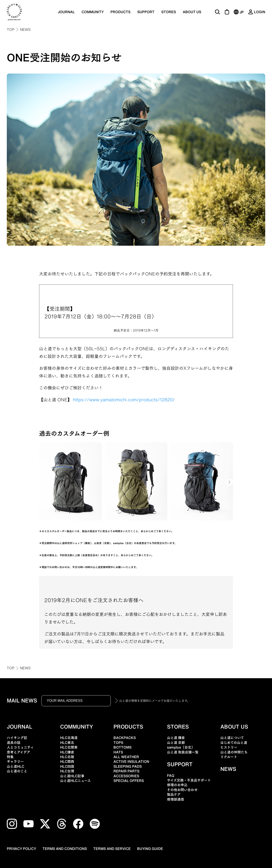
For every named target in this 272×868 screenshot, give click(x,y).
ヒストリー (229, 747)
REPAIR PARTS (126, 771)
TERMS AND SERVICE (112, 849)
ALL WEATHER (126, 757)
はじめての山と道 (234, 743)
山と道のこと (17, 771)
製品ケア (174, 794)
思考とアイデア (18, 752)
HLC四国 (67, 766)
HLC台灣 (67, 771)
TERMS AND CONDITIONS (65, 849)
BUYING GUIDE (150, 849)
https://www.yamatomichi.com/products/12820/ (124, 400)
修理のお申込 (177, 785)
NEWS (25, 30)
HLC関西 (67, 762)
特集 (10, 757)
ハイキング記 (17, 738)
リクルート (229, 757)
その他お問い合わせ (182, 790)
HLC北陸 (67, 757)
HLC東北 (67, 743)
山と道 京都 (176, 743)
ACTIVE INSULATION (131, 762)
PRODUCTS (120, 12)
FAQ (171, 776)
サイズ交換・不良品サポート (189, 780)
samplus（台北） (181, 747)
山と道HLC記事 (72, 776)
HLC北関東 (69, 747)
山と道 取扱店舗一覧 (183, 752)
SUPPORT (146, 12)
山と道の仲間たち (234, 752)
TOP (11, 30)
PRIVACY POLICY (21, 849)
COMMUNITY (93, 12)
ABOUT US (192, 12)
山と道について (232, 738)
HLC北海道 (69, 738)
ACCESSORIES (126, 776)
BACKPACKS (125, 738)
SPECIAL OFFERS (129, 781)
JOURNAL (66, 12)
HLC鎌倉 (67, 752)
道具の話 (14, 743)
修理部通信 (176, 799)
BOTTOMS (123, 747)
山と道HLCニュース (75, 781)
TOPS (118, 743)
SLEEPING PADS (128, 766)
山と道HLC (16, 766)
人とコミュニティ (20, 747)
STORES (169, 12)
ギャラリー (15, 762)
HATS (118, 752)
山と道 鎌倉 (176, 738)
